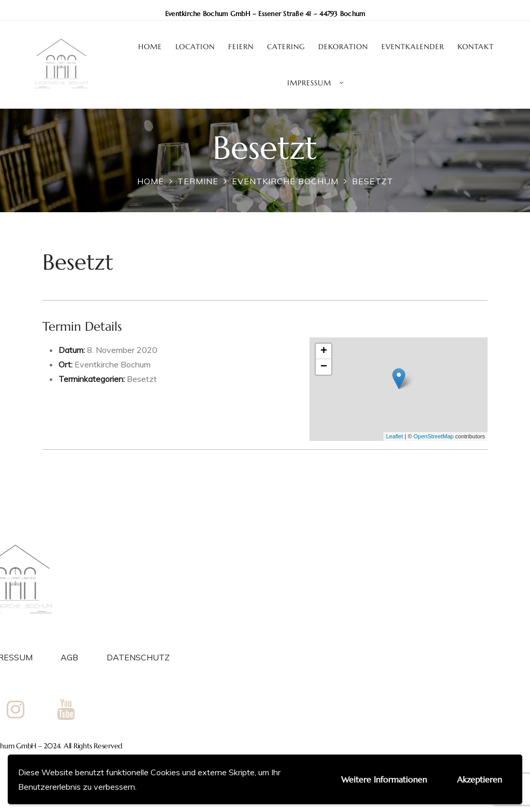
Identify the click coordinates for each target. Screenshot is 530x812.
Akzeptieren (480, 779)
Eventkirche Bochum (113, 364)
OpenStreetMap (434, 436)
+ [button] (324, 351)
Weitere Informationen (384, 779)
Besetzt (142, 379)
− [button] (324, 367)
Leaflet (395, 436)
